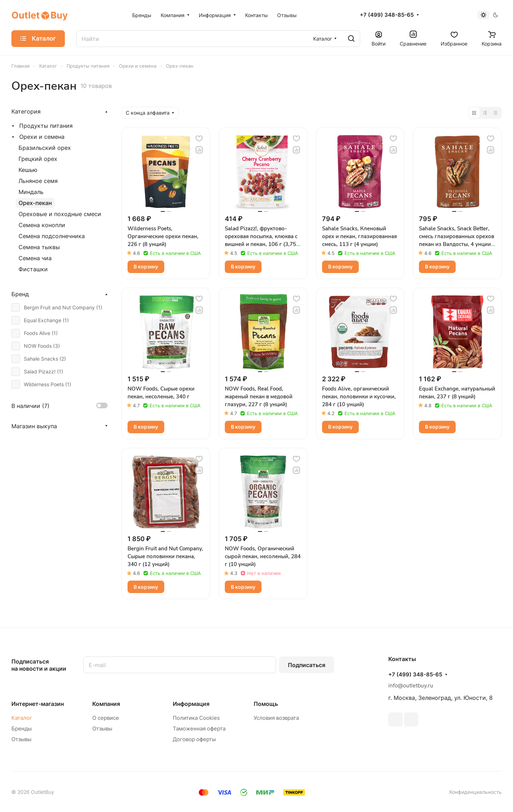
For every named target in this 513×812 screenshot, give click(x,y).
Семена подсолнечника (52, 236)
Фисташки (33, 269)
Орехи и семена (42, 137)
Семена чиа (35, 258)
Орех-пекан (35, 203)
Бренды (22, 729)
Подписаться (307, 665)
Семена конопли (42, 225)
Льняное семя (38, 181)
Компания (106, 704)
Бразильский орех (45, 148)
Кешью (28, 170)
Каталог (22, 718)
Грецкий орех (38, 159)
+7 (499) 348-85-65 (387, 15)
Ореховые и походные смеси (60, 214)
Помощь (266, 704)
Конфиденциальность (475, 792)
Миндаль (31, 192)
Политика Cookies (196, 718)
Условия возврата (276, 718)
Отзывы (21, 739)
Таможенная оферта (199, 729)
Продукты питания (46, 126)
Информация (191, 704)
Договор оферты (194, 739)
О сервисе (106, 718)
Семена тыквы (39, 247)
